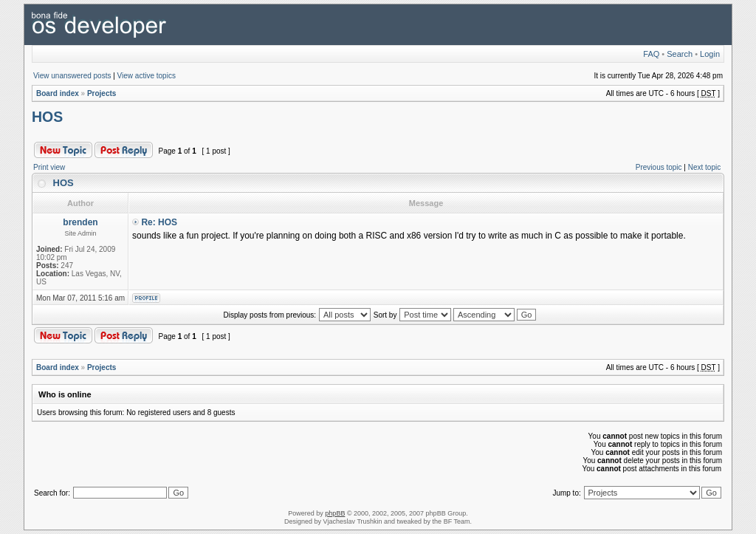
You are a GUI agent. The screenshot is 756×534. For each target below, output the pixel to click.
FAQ (651, 54)
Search (680, 54)
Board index (58, 93)
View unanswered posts (72, 76)
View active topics (147, 76)
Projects (102, 93)
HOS (47, 117)
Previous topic (659, 167)
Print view (49, 167)
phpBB (335, 513)
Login (710, 54)
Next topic (704, 167)
